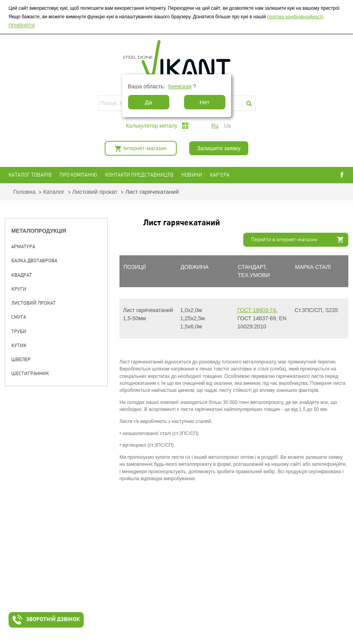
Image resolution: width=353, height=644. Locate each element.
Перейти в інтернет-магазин (284, 240)
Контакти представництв (139, 175)
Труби (19, 332)
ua (227, 126)
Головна (24, 192)
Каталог (54, 192)
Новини (192, 175)
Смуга (19, 317)
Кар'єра (220, 175)
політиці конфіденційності (295, 17)
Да (148, 102)
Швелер (21, 360)
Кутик (19, 346)
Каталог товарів (30, 175)
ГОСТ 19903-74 (257, 310)
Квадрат (22, 275)
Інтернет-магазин (145, 148)
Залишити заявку (219, 148)
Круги (19, 289)
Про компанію (78, 175)
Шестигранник (30, 374)
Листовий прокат (95, 192)
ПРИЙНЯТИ (22, 26)
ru (215, 126)
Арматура (23, 247)
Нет (205, 102)
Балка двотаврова (34, 261)
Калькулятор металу (152, 126)
